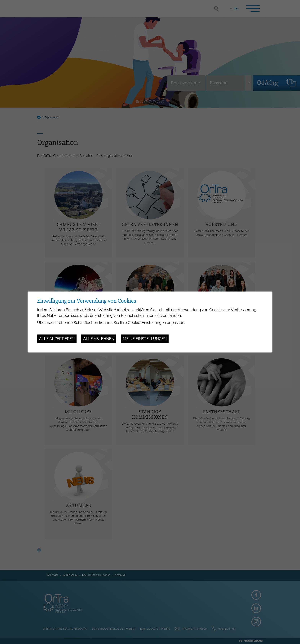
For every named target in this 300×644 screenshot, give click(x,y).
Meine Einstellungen (145, 339)
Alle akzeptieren (57, 339)
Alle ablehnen (99, 339)
